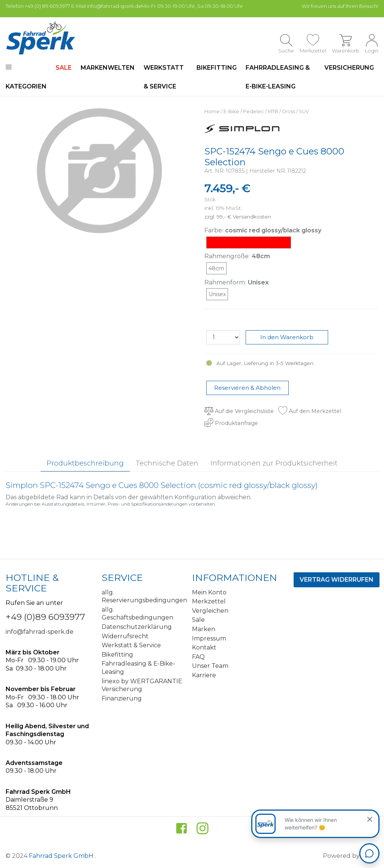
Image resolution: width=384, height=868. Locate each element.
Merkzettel (209, 601)
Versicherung (349, 68)
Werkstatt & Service (164, 77)
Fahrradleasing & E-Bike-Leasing (278, 77)
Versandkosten (252, 217)
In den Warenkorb (287, 337)
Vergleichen (210, 611)
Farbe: (214, 230)
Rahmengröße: (227, 256)
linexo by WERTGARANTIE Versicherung (142, 685)
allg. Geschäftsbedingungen (137, 614)
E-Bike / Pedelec (244, 111)
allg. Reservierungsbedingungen (144, 596)
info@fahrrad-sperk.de (40, 632)
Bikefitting (217, 68)
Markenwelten (108, 68)
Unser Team (210, 666)
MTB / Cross (281, 111)
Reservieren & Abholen (247, 388)
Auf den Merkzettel (310, 411)
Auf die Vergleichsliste (239, 411)
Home (212, 111)
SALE (64, 68)
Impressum (209, 638)
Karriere (204, 675)
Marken (204, 629)
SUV (304, 111)
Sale (198, 620)
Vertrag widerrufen (337, 580)
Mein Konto (209, 592)
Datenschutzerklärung (137, 627)
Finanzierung (122, 698)
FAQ (198, 657)
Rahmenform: (225, 282)
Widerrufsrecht (125, 636)
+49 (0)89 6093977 (45, 617)
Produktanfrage (231, 423)
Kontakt (204, 647)
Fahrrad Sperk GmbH (62, 856)
